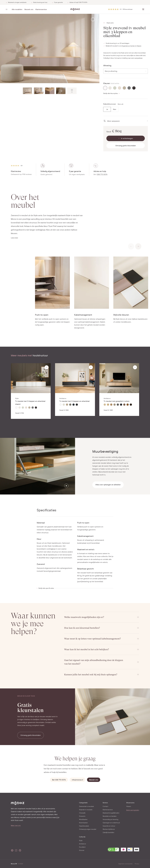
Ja (107, 109)
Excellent (82, 847)
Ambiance (83, 844)
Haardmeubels (84, 826)
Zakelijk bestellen (108, 833)
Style (81, 841)
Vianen (129, 806)
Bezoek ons (29, 9)
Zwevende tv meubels (86, 806)
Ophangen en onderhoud (111, 823)
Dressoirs (82, 816)
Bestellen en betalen (110, 816)
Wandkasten (83, 819)
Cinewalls (82, 813)
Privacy (137, 864)
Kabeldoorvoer (110, 104)
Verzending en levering (110, 819)
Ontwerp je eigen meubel (88, 829)
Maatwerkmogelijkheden (111, 813)
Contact (105, 806)
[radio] (105, 88)
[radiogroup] (126, 88)
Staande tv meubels (86, 810)
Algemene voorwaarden (125, 864)
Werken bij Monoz (109, 829)
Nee (115, 109)
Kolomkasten (83, 823)
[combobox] (126, 71)
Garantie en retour (109, 826)
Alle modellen (17, 9)
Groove (82, 850)
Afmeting (107, 66)
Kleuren (107, 83)
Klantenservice (41, 9)
